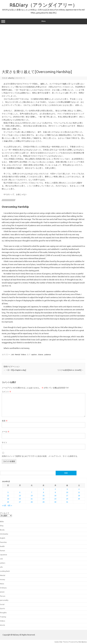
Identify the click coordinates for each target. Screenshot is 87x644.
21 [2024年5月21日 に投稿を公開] (32, 499)
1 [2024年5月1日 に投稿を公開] (43, 489)
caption (34, 354)
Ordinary (3, 588)
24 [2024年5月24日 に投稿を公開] (67, 499)
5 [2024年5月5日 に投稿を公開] (8, 492)
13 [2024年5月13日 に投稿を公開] (20, 496)
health (2, 546)
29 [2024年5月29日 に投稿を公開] (43, 502)
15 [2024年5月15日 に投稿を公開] (43, 496)
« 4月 (4, 506)
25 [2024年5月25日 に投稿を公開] (79, 499)
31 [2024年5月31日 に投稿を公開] (67, 502)
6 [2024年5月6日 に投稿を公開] (20, 492)
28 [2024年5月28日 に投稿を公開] (32, 502)
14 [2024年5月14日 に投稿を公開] (32, 496)
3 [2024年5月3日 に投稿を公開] (67, 489)
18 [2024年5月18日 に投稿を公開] (79, 496)
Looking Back (5, 571)
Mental (17, 354)
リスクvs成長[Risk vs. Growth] (70, 370)
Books (2, 530)
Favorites (3, 542)
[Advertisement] (44, 46)
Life (1, 567)
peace (2, 592)
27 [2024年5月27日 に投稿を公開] (20, 502)
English (3, 538)
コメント (6, 392)
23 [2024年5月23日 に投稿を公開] (55, 499)
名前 (5, 421)
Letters (3, 563)
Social (2, 604)
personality (4, 600)
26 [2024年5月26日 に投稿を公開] (8, 502)
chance (41, 354)
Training (3, 617)
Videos (23, 354)
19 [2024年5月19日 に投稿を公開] (8, 499)
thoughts (3, 613)
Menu (43, 21)
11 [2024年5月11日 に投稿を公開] (79, 492)
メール (6, 432)
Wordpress (83, 642)
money (2, 579)
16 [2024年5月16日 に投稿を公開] (55, 496)
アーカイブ (4, 513)
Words (2, 625)
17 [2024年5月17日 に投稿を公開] (67, 496)
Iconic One (58, 642)
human (2, 551)
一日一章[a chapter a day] (15, 370)
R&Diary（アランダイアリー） (43, 5)
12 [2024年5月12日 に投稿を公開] (8, 496)
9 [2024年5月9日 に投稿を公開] (55, 492)
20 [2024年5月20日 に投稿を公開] (20, 499)
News (2, 584)
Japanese (4, 555)
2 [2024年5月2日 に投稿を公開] (55, 489)
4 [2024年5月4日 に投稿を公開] (79, 489)
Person (3, 596)
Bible (2, 521)
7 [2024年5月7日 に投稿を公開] (32, 492)
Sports (2, 608)
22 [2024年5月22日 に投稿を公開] (43, 499)
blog (2, 526)
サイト (4, 442)
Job (13, 354)
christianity (4, 534)
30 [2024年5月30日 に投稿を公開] (55, 502)
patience (48, 354)
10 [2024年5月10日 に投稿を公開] (67, 492)
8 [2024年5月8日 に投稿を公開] (43, 492)
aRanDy (11, 78)
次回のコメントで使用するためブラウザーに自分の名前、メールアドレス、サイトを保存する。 (40, 456)
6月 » (10, 506)
